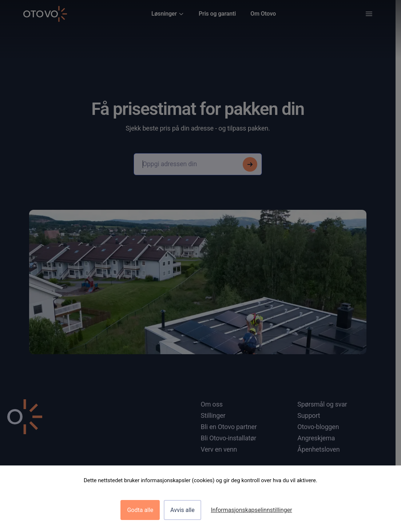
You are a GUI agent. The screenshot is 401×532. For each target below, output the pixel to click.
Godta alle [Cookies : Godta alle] (140, 510)
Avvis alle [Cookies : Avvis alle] (182, 510)
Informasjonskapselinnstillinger (251, 510)
